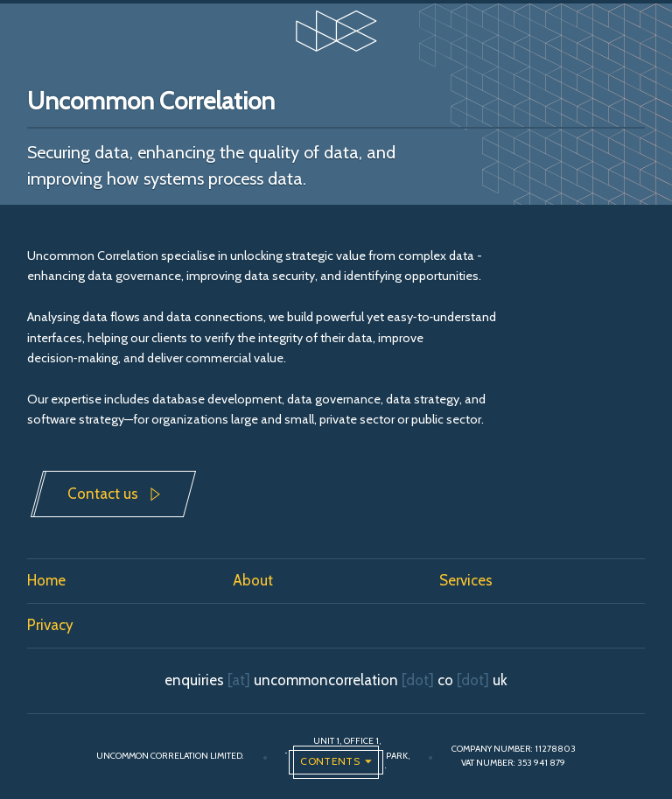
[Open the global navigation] (336, 762)
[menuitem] (130, 582)
